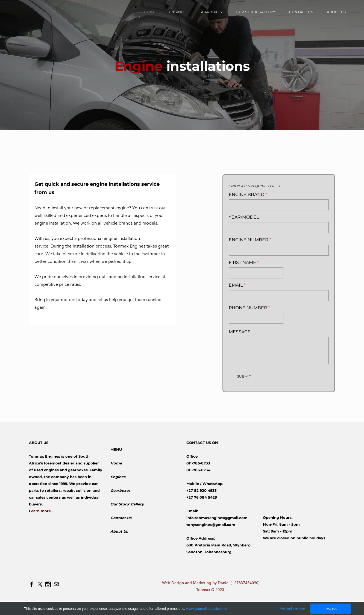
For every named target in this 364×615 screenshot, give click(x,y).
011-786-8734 (198, 470)
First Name (244, 263)
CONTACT (196, 443)
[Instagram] (48, 584)
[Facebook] (32, 584)
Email (237, 285)
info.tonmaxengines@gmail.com (217, 518)
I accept (331, 608)
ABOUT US (39, 443)
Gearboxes (211, 12)
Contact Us (301, 12)
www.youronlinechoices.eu (207, 609)
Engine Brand (248, 195)
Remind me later (293, 608)
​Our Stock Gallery (127, 504)
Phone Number (249, 308)
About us (336, 12)
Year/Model (244, 217)
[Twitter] (40, 584)
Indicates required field (254, 186)
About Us (119, 531)
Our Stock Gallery (256, 12)
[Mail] (56, 584)
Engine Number (250, 240)
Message (240, 332)
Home (149, 12)
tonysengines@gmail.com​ (211, 525)
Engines (177, 12)
